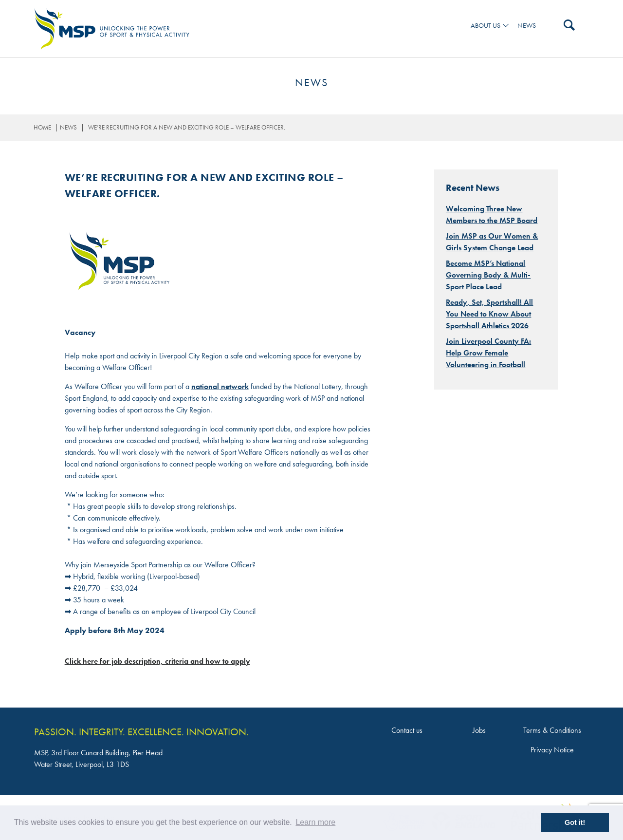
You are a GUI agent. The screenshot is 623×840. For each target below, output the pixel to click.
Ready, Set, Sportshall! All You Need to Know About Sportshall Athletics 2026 (489, 314)
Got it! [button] (575, 822)
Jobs (479, 730)
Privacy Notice (552, 750)
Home (42, 127)
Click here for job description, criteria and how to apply (157, 661)
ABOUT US (486, 26)
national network (220, 386)
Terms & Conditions (552, 730)
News (527, 26)
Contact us (407, 730)
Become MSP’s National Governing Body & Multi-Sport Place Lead (488, 275)
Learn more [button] (315, 822)
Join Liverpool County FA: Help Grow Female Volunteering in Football (488, 353)
